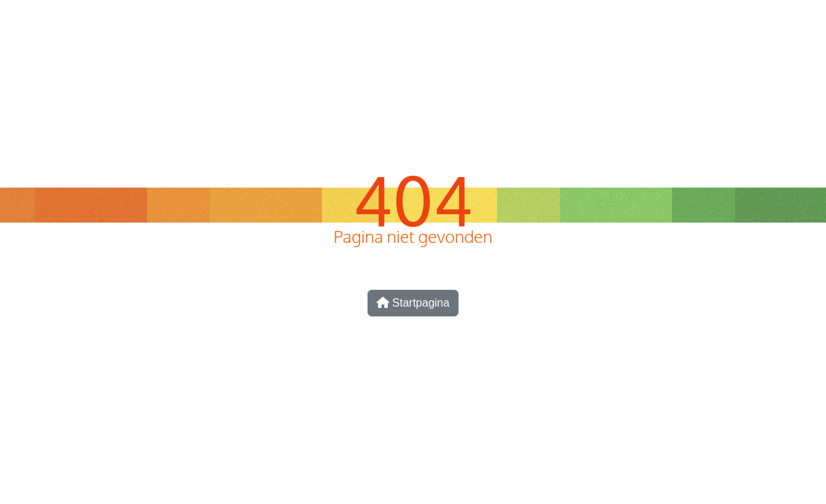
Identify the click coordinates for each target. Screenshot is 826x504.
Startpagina (413, 303)
